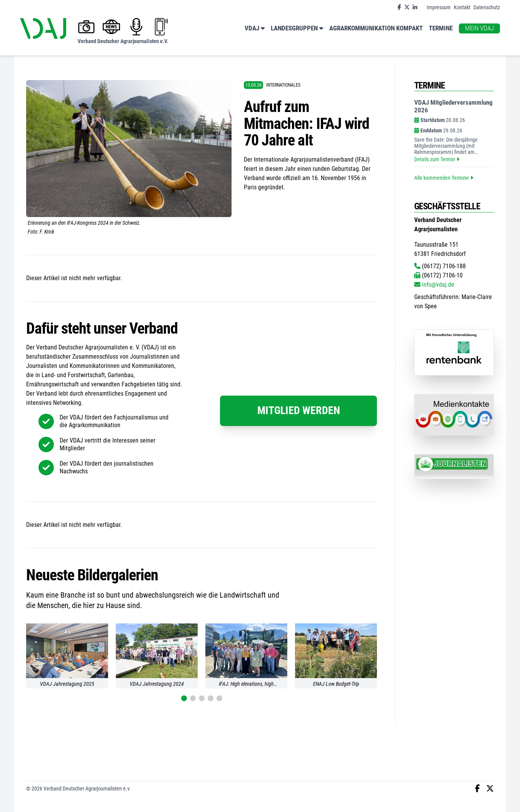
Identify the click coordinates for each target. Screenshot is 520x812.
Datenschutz (487, 7)
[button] (184, 698)
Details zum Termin (437, 159)
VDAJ (255, 29)
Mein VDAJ (479, 28)
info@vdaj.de (434, 285)
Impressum (439, 7)
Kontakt (462, 7)
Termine (441, 28)
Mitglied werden (299, 410)
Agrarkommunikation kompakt (376, 28)
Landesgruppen (297, 29)
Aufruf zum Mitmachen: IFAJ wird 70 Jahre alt (306, 124)
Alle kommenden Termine (444, 178)
